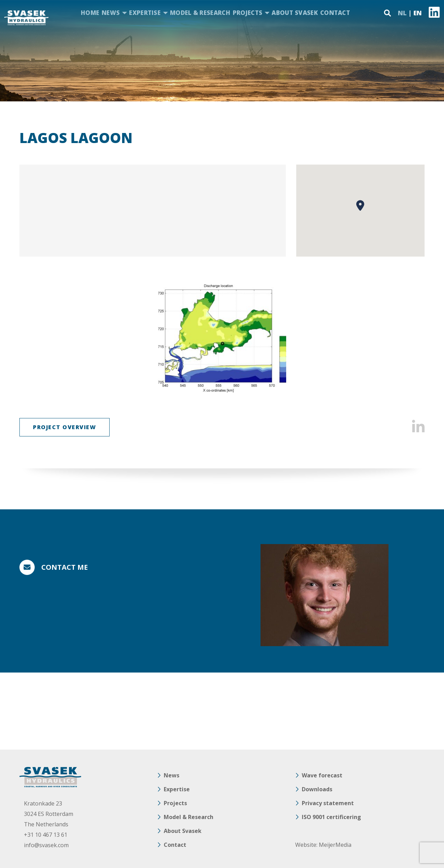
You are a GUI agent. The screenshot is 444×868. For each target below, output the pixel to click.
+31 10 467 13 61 (46, 835)
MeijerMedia (335, 845)
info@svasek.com (46, 845)
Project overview (65, 427)
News (111, 13)
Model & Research (200, 13)
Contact (335, 13)
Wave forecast (322, 775)
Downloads (317, 789)
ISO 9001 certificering (331, 817)
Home (90, 13)
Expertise (145, 13)
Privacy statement (328, 803)
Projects (247, 13)
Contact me (65, 567)
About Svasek (295, 13)
